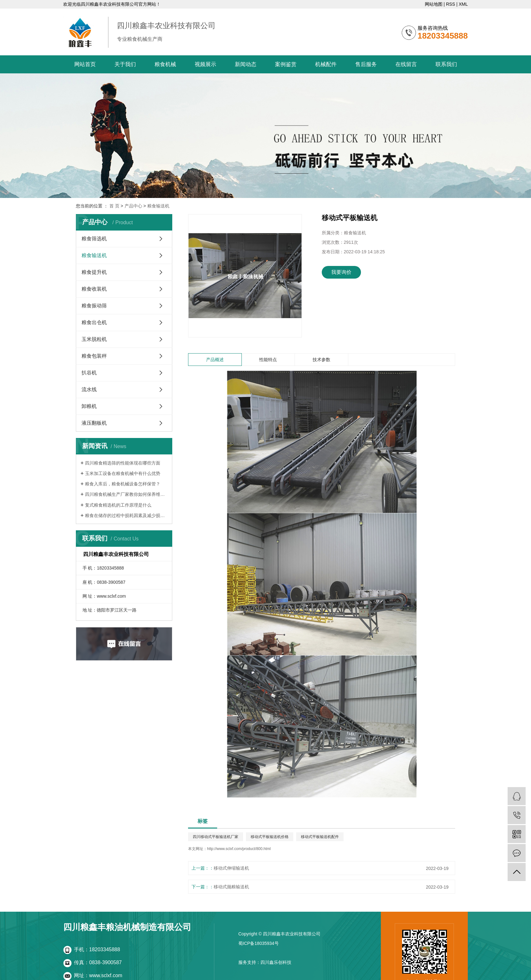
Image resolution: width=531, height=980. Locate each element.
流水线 (89, 389)
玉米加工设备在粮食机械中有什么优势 (123, 473)
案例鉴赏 (286, 64)
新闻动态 (246, 64)
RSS (451, 4)
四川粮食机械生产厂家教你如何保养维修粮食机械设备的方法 (126, 494)
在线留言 (406, 64)
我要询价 (341, 272)
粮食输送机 (158, 206)
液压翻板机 (94, 423)
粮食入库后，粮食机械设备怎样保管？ (123, 484)
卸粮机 (89, 406)
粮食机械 (165, 64)
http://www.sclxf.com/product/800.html (239, 849)
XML (463, 4)
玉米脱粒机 (94, 339)
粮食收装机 (94, 289)
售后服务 (366, 64)
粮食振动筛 (94, 306)
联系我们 (446, 64)
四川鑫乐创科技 (276, 962)
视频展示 (205, 64)
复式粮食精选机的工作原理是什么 (118, 505)
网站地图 (434, 4)
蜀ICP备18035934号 (259, 943)
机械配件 (326, 64)
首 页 (114, 206)
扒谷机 (89, 373)
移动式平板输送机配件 (320, 837)
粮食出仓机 (94, 322)
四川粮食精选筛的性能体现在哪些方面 (123, 463)
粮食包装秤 (94, 356)
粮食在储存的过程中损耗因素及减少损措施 (126, 515)
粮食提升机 (94, 272)
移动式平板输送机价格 (270, 837)
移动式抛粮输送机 (231, 887)
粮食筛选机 (94, 239)
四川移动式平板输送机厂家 (216, 837)
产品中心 (133, 206)
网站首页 (85, 64)
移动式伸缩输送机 (231, 868)
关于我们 (125, 64)
